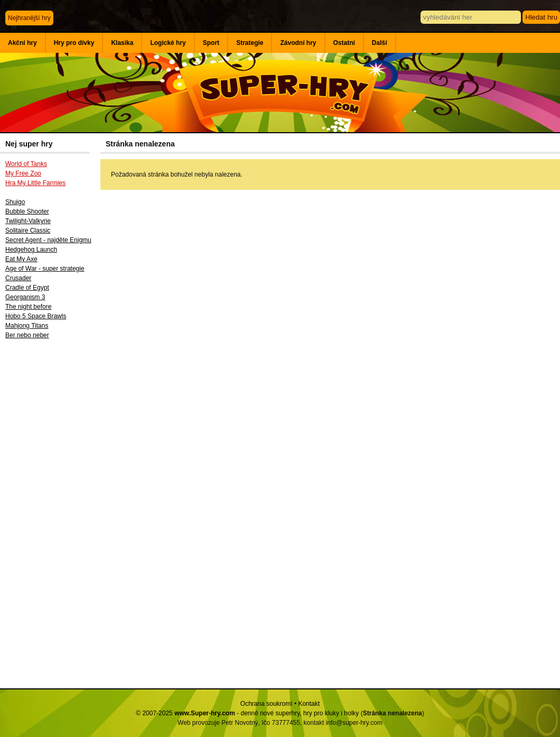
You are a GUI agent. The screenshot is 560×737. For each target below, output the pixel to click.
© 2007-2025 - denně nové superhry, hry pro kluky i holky (247, 713)
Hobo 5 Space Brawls (36, 316)
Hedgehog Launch (31, 250)
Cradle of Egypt (27, 288)
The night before (28, 307)
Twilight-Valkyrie (28, 221)
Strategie (250, 43)
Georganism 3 (25, 297)
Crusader (18, 278)
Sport (211, 43)
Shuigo (15, 202)
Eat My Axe (21, 259)
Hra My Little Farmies (35, 183)
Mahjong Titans (27, 326)
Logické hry (168, 43)
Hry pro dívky (74, 43)
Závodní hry (298, 43)
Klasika (122, 43)
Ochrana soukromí (267, 704)
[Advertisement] (50, 518)
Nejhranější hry (29, 18)
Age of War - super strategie (45, 269)
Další (380, 43)
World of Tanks (26, 164)
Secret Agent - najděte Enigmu (48, 240)
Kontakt (309, 704)
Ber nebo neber (27, 335)
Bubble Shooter (27, 211)
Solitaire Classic (28, 231)
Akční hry (22, 43)
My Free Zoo (23, 173)
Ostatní (344, 43)
